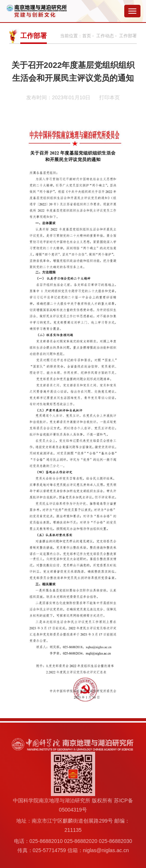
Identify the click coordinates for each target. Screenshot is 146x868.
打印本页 (109, 97)
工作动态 (105, 36)
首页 (87, 36)
